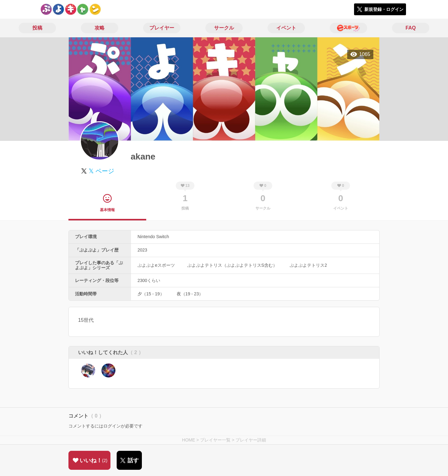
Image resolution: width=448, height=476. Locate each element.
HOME (189, 440)
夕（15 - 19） (151, 294)
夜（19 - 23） (190, 294)
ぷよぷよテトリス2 (308, 265)
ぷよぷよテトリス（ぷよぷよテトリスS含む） (232, 265)
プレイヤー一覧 (215, 440)
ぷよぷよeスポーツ (156, 265)
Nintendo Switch (153, 237)
